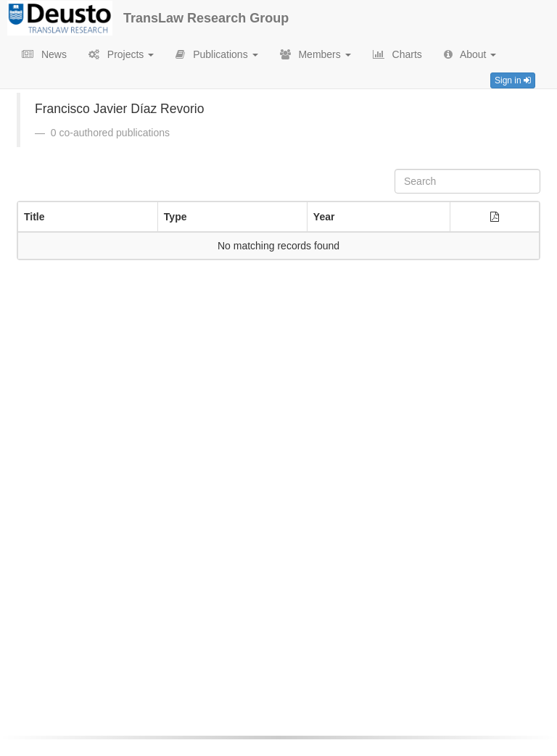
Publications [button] (216, 54)
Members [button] (315, 54)
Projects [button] (121, 54)
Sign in (513, 80)
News (44, 54)
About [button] (470, 54)
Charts (397, 54)
